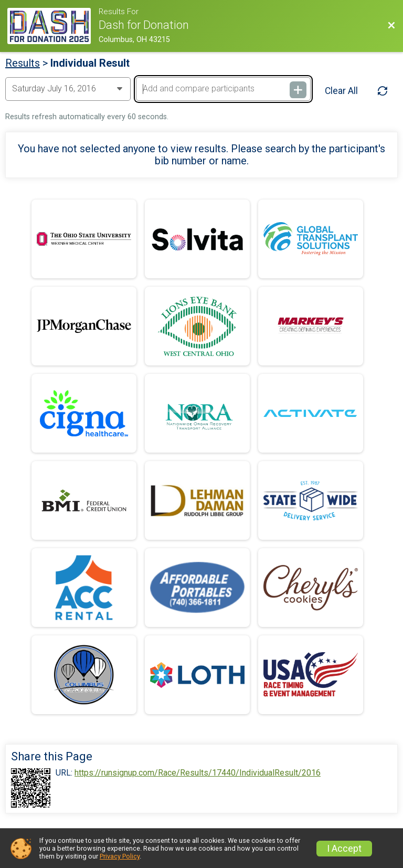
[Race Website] (53, 26)
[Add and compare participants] (223, 89)
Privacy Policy (120, 856)
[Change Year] (68, 89)
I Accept (344, 849)
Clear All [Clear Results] (341, 91)
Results (23, 63)
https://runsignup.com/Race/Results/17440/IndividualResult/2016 (198, 773)
